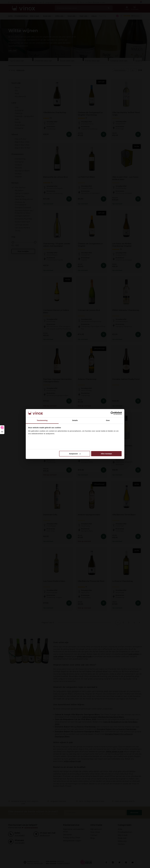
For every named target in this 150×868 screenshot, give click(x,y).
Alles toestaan (106, 454)
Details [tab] (75, 420)
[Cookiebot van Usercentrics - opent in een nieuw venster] (112, 413)
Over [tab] (108, 420)
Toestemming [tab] (42, 420)
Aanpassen (75, 454)
